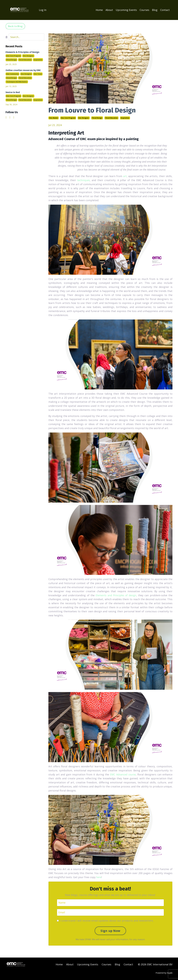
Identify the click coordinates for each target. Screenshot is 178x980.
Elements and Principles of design (116, 595)
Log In (43, 10)
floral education (111, 118)
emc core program (68, 118)
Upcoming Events (126, 10)
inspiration (125, 118)
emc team (38, 74)
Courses (144, 10)
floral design (97, 118)
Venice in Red (13, 92)
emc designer (84, 118)
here (99, 877)
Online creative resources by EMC (23, 70)
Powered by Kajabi (164, 973)
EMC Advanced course (122, 774)
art (125, 176)
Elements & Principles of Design (22, 52)
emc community (12, 74)
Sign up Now (110, 931)
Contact (165, 10)
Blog (155, 10)
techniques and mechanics (17, 82)
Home (99, 10)
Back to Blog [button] (15, 26)
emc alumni (54, 118)
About (109, 10)
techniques (83, 180)
